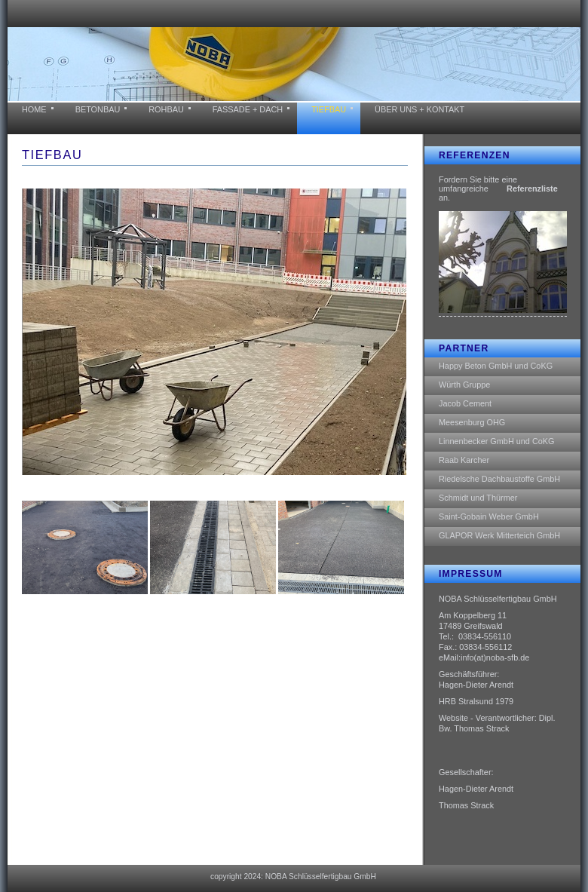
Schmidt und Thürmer (478, 498)
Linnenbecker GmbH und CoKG (497, 441)
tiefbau (329, 109)
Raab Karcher (464, 460)
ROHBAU (166, 109)
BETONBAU (98, 109)
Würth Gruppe (464, 385)
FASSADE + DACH (248, 109)
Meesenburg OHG (472, 422)
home (34, 109)
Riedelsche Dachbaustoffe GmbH (499, 479)
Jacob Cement (465, 403)
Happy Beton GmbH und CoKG (496, 366)
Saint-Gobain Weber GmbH (489, 517)
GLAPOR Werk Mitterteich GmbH (499, 535)
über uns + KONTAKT (420, 109)
